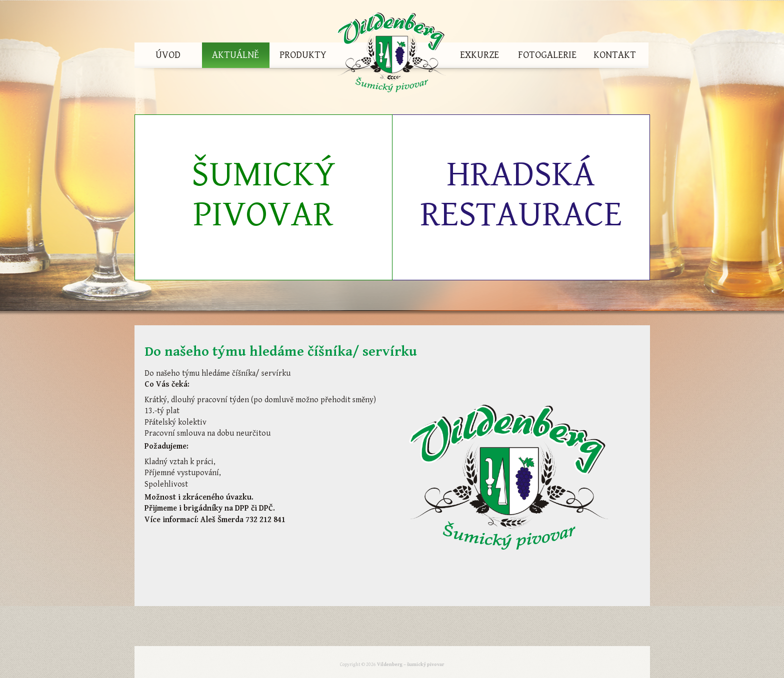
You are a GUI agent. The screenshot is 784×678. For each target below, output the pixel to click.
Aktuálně (235, 55)
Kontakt (615, 55)
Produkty (303, 55)
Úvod (168, 55)
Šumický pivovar (263, 195)
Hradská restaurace (521, 195)
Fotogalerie (547, 55)
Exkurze (479, 55)
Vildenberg (391, 55)
